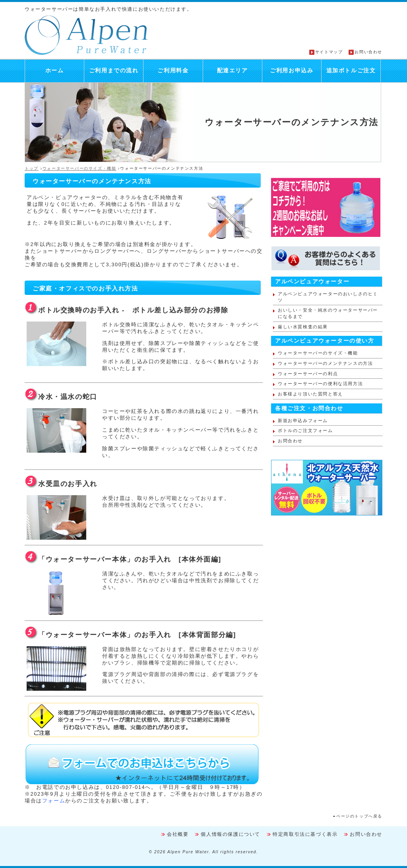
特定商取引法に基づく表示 (305, 834)
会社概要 (178, 834)
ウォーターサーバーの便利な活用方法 (320, 384)
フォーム (54, 801)
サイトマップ (329, 52)
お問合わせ (290, 441)
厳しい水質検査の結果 (303, 327)
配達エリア (233, 71)
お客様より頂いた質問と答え (310, 394)
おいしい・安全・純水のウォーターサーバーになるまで (328, 313)
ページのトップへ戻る (359, 816)
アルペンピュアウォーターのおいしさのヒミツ (328, 297)
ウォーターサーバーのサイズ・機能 (79, 168)
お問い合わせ (368, 52)
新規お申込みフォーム (303, 420)
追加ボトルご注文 (351, 71)
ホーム (55, 71)
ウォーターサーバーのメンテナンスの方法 (325, 363)
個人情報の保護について (231, 834)
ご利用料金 (173, 71)
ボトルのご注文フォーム (305, 430)
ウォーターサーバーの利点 (308, 374)
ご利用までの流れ (114, 71)
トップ (32, 168)
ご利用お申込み (292, 71)
